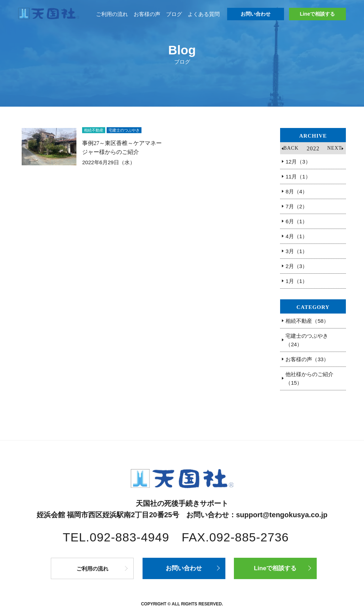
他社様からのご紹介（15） (309, 378)
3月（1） (296, 251)
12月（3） (298, 162)
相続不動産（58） (307, 321)
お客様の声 (147, 14)
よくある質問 (204, 14)
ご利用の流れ (112, 14)
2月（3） (296, 266)
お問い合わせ (256, 14)
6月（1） (296, 221)
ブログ (174, 14)
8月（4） (296, 191)
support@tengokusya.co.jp (282, 515)
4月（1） (296, 236)
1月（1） (296, 281)
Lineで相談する (317, 14)
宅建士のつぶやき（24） (307, 340)
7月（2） (296, 206)
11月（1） (298, 177)
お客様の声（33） (307, 359)
